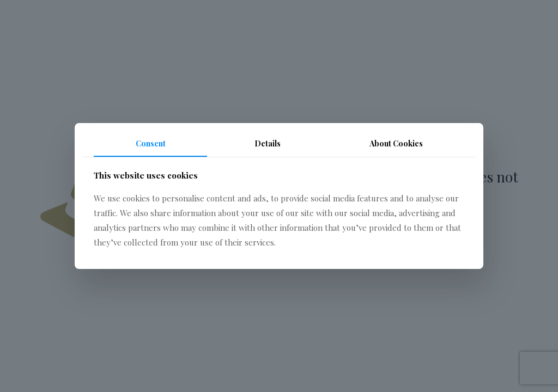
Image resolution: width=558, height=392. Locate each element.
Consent (151, 143)
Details (268, 143)
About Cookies (396, 143)
